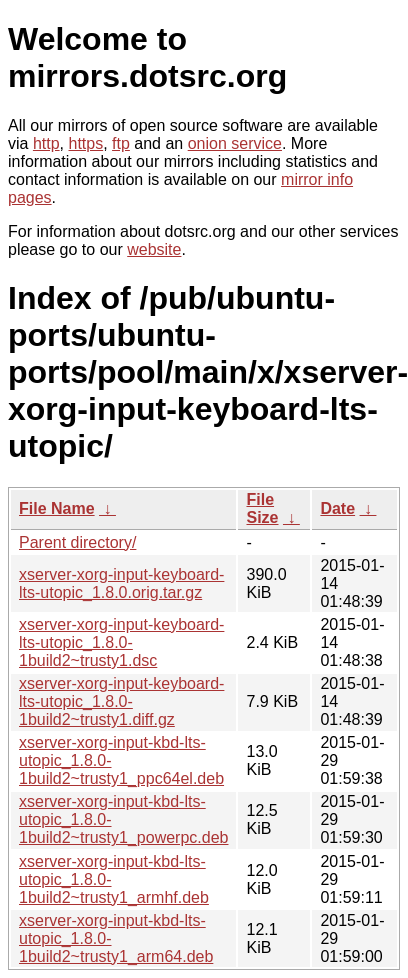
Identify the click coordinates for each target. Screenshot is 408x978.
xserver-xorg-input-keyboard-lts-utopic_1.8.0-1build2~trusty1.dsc (121, 642)
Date (337, 508)
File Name (57, 508)
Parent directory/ (77, 542)
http (46, 143)
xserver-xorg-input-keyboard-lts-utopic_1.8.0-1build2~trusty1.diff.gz (121, 701)
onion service (235, 143)
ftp (121, 143)
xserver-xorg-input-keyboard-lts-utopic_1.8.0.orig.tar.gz (121, 583)
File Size (262, 508)
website (154, 249)
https (85, 143)
